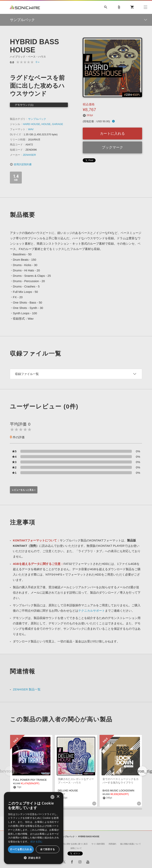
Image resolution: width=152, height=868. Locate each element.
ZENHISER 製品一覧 (27, 689)
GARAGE (58, 124)
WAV (31, 129)
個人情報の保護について (131, 844)
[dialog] (34, 828)
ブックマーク (112, 147)
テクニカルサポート (92, 611)
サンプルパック (37, 119)
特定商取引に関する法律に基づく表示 (72, 844)
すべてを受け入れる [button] (21, 849)
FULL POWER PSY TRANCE (30, 780)
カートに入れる (112, 134)
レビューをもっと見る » (24, 490)
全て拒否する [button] (47, 849)
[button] (142, 771)
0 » (38, 62)
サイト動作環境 (98, 844)
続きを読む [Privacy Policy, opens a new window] (37, 842)
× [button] (58, 797)
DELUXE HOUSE (68, 791)
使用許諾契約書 (21, 164)
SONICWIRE (25, 7)
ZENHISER (29, 155)
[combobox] (52, 797)
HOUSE (46, 124)
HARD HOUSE (32, 124)
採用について (76, 848)
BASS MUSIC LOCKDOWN (118, 791)
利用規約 (112, 844)
